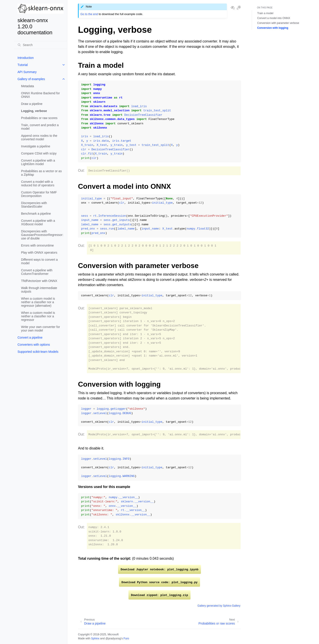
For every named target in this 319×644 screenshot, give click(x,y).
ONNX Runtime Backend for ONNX (40, 95)
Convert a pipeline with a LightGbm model (38, 162)
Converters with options (34, 345)
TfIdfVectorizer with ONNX (39, 281)
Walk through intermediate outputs (39, 290)
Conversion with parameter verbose (278, 23)
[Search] (41, 45)
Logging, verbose (34, 111)
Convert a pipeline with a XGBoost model (38, 222)
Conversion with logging (273, 28)
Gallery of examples (31, 79)
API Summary (27, 72)
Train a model (265, 13)
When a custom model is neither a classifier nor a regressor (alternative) (38, 302)
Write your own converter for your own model (41, 329)
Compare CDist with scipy (39, 153)
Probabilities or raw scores (39, 118)
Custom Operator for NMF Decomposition (39, 194)
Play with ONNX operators (39, 253)
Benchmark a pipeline (36, 214)
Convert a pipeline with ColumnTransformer (37, 272)
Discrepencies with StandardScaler (34, 205)
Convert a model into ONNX (274, 18)
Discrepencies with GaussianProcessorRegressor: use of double (42, 235)
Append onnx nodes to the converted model (39, 137)
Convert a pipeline (30, 337)
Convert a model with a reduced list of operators (38, 183)
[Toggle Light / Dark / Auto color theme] (239, 8)
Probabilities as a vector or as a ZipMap (41, 173)
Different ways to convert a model (39, 261)
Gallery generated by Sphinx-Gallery (219, 606)
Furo (126, 638)
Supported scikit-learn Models (38, 352)
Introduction (26, 58)
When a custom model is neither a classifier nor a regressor (38, 316)
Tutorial (23, 65)
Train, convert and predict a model (40, 127)
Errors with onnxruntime (37, 245)
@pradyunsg (113, 638)
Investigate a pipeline (36, 146)
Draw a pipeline (32, 104)
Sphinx (95, 638)
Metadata (27, 86)
